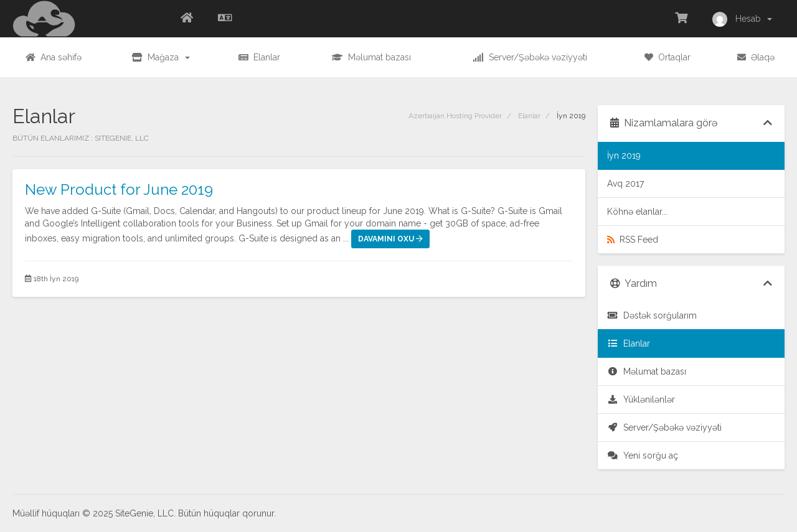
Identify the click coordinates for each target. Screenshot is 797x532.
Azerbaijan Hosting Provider (455, 116)
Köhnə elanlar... (637, 212)
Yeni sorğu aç (643, 455)
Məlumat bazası (647, 371)
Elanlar (529, 116)
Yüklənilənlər (641, 399)
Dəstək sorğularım (652, 315)
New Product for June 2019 (119, 189)
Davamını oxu (390, 239)
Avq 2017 (625, 184)
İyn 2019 (624, 156)
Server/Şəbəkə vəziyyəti (664, 427)
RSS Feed (633, 240)
